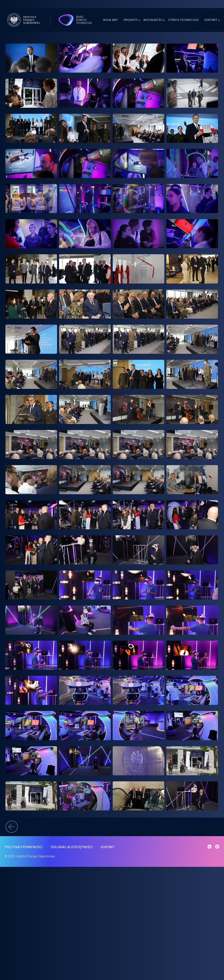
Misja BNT (111, 20)
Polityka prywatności (23, 959)
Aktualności (153, 20)
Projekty (131, 20)
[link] (31, 60)
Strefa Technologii (184, 20)
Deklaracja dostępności (71, 959)
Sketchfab (181, 9)
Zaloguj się (210, 9)
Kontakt (211, 20)
